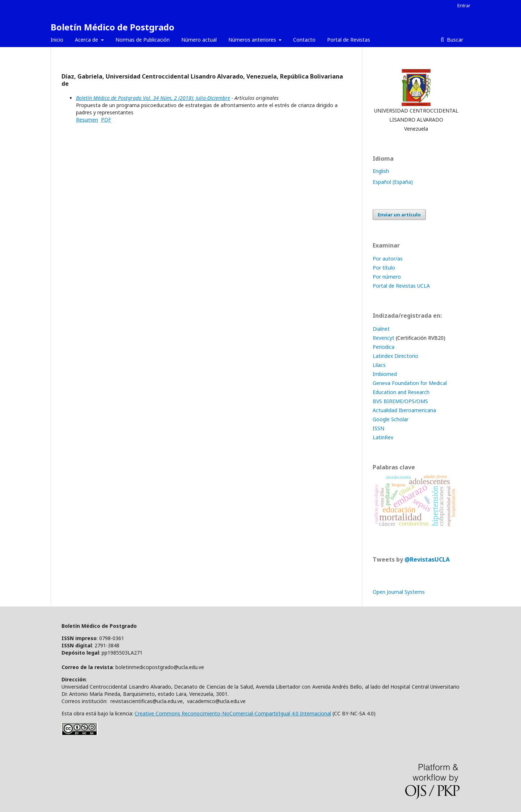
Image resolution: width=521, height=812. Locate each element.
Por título (384, 268)
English (381, 171)
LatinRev (383, 437)
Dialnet (381, 329)
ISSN (378, 428)
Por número (387, 277)
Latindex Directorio (395, 356)
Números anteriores (253, 40)
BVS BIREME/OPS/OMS (400, 401)
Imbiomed (385, 374)
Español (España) (393, 182)
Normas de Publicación (143, 40)
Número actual (199, 40)
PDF (106, 120)
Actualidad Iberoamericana (404, 410)
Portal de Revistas (349, 40)
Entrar (464, 5)
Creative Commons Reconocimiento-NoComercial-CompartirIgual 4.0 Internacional (233, 713)
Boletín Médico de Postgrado (113, 27)
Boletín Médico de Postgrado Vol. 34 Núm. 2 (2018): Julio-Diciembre (153, 98)
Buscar (454, 40)
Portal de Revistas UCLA (401, 286)
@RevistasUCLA (427, 559)
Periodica (384, 347)
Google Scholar (391, 419)
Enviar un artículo (399, 215)
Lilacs (379, 365)
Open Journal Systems (399, 592)
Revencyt (384, 338)
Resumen (87, 120)
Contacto (304, 40)
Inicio (57, 40)
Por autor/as (388, 259)
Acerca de (87, 40)
